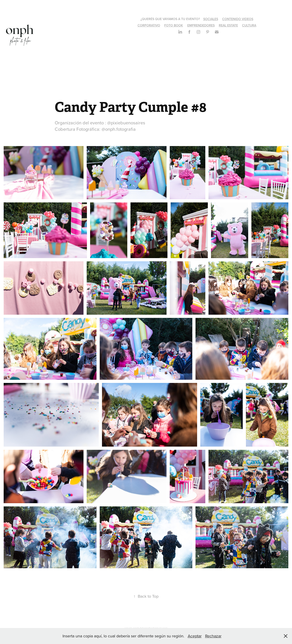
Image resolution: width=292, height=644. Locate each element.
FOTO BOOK (174, 25)
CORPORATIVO (149, 25)
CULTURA (249, 25)
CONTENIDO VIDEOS (238, 19)
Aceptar (195, 636)
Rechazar (213, 636)
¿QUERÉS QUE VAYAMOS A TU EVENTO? (170, 19)
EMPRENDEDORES (201, 25)
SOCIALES (211, 19)
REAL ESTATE (228, 25)
